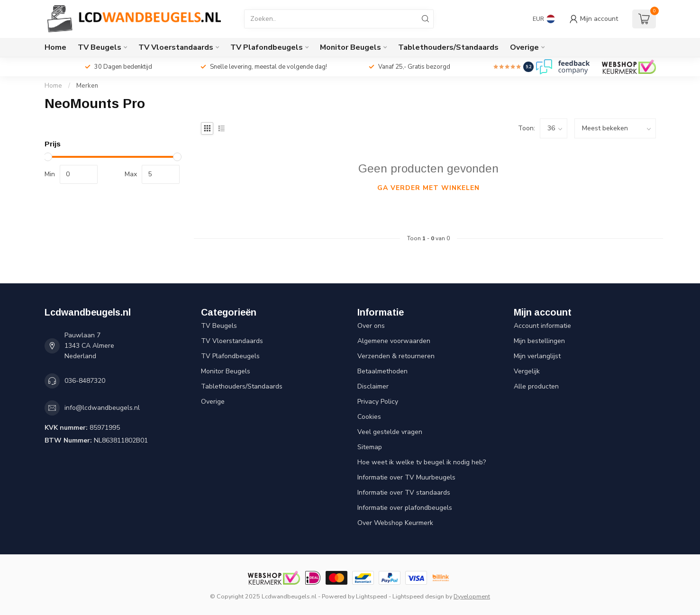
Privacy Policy (378, 402)
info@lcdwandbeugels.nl (102, 408)
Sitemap (370, 447)
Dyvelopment (472, 596)
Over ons (371, 326)
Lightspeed (372, 596)
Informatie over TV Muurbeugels (406, 477)
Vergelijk (527, 371)
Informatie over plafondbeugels (405, 508)
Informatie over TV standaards (404, 493)
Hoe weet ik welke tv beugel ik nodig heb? (422, 462)
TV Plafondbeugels (267, 47)
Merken (87, 86)
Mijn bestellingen (539, 341)
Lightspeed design (418, 596)
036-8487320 (85, 381)
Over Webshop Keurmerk (395, 523)
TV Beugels (100, 47)
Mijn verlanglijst (537, 356)
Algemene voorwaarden (394, 341)
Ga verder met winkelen (428, 188)
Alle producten (536, 386)
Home (55, 47)
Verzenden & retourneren (396, 356)
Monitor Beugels (350, 47)
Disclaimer (373, 386)
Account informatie (542, 326)
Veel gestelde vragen (390, 432)
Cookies (369, 417)
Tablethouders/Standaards (448, 47)
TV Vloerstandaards (176, 47)
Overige (524, 47)
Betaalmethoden (382, 371)
